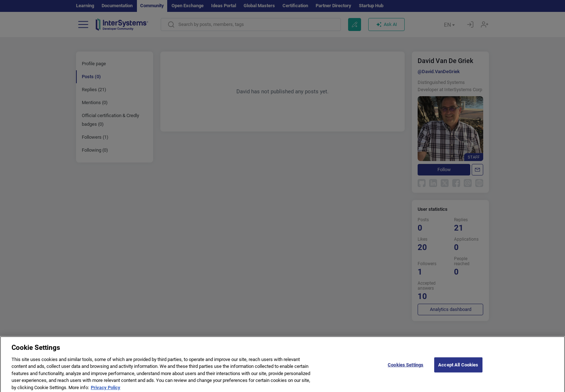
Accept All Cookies (458, 368)
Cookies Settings (406, 368)
